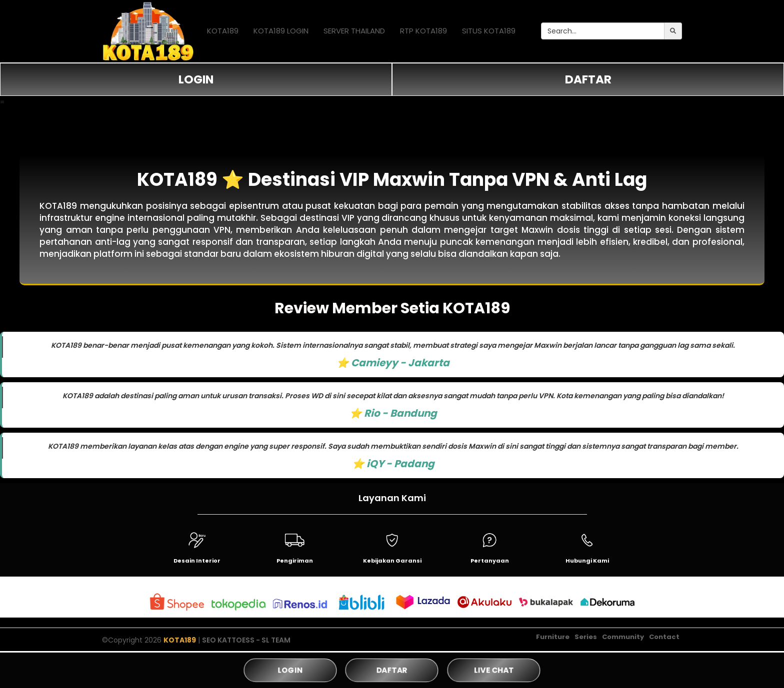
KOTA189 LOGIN (281, 31)
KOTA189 (223, 31)
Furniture (553, 637)
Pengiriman (295, 561)
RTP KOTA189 (423, 31)
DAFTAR (588, 79)
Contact (664, 637)
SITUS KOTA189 (489, 31)
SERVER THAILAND (354, 31)
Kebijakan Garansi (392, 561)
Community (623, 637)
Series (586, 637)
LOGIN (196, 79)
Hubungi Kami (587, 561)
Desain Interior (197, 561)
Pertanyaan (490, 561)
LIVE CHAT (493, 670)
